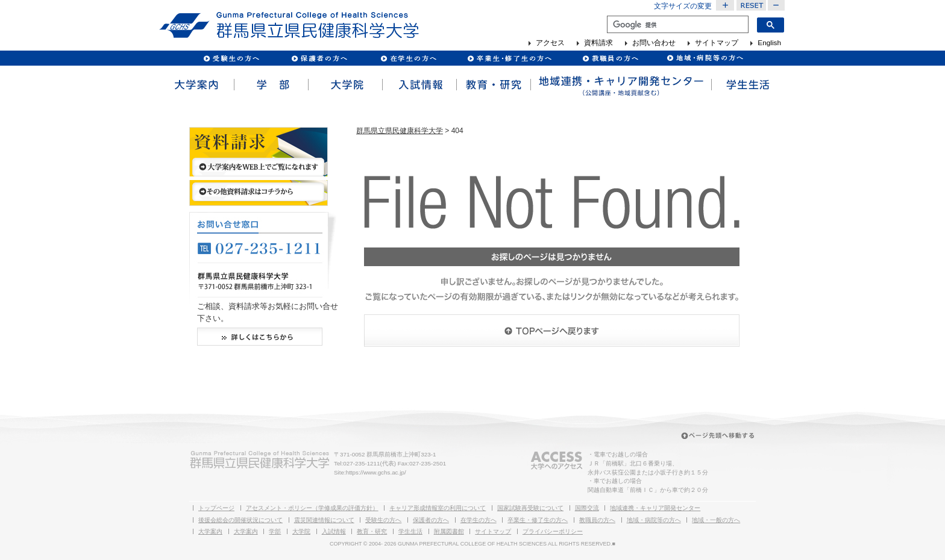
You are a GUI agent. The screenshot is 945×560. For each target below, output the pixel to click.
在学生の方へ (479, 520)
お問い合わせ (654, 43)
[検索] (677, 25)
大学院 (344, 85)
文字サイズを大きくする (725, 5)
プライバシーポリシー (553, 531)
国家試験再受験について (530, 508)
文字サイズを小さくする (777, 5)
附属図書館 (449, 531)
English (769, 43)
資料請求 (598, 43)
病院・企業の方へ (704, 58)
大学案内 (196, 85)
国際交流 (587, 508)
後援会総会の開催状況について (240, 520)
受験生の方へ (232, 58)
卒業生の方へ (511, 58)
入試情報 (419, 85)
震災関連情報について (324, 520)
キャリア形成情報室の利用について (438, 508)
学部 (270, 85)
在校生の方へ (409, 58)
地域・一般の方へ (716, 520)
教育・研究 (493, 85)
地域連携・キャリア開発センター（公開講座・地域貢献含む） (620, 85)
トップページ (216, 508)
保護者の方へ (319, 58)
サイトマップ (717, 43)
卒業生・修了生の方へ (538, 520)
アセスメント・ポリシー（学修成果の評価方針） (312, 508)
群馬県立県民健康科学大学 (400, 131)
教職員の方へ (610, 58)
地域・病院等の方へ (654, 520)
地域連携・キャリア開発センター (655, 508)
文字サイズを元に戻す (751, 5)
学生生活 (748, 85)
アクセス (550, 43)
